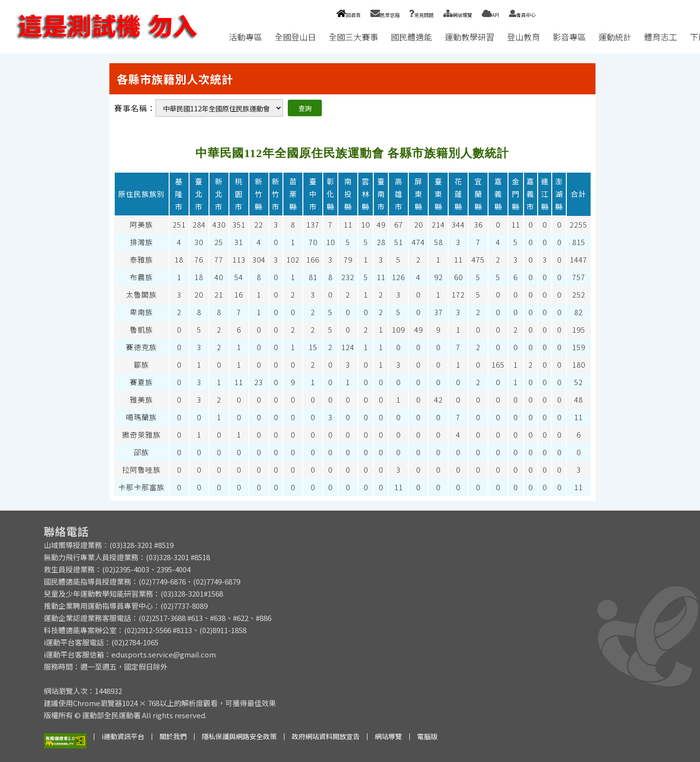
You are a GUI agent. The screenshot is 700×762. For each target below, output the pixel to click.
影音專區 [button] (569, 37)
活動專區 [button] (245, 37)
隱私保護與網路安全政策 (239, 736)
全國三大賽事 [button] (353, 37)
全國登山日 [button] (295, 37)
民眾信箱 (385, 15)
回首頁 (348, 15)
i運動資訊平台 (123, 736)
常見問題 (421, 15)
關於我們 (173, 736)
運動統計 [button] (615, 37)
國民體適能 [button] (411, 37)
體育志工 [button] (661, 37)
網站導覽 (458, 15)
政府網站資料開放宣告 (326, 736)
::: (213, 37)
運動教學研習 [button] (470, 37)
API (490, 15)
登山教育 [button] (524, 37)
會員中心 (522, 15)
